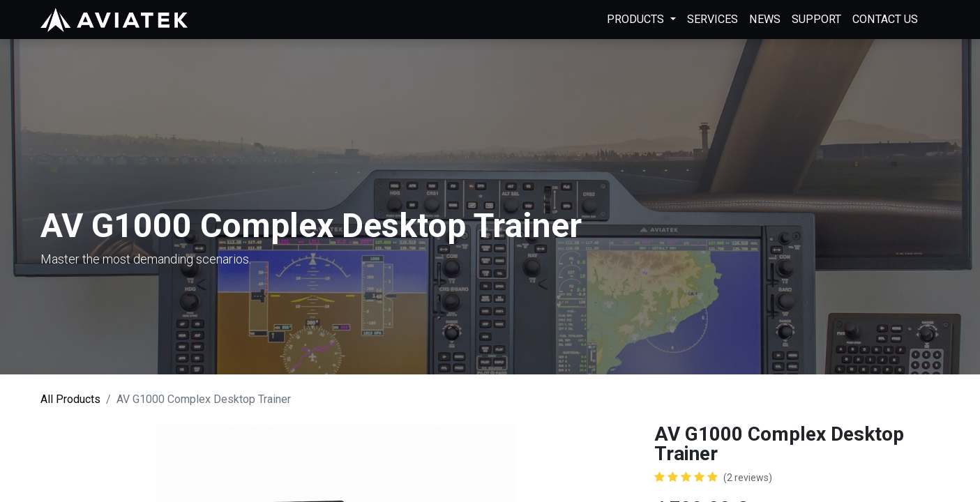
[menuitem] (713, 20)
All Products (70, 399)
